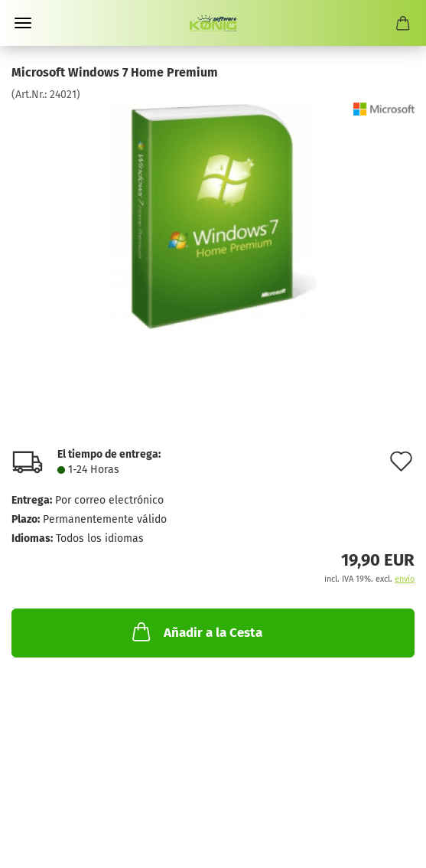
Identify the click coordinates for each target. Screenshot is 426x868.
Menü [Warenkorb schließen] (23, 23)
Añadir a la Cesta (196, 631)
